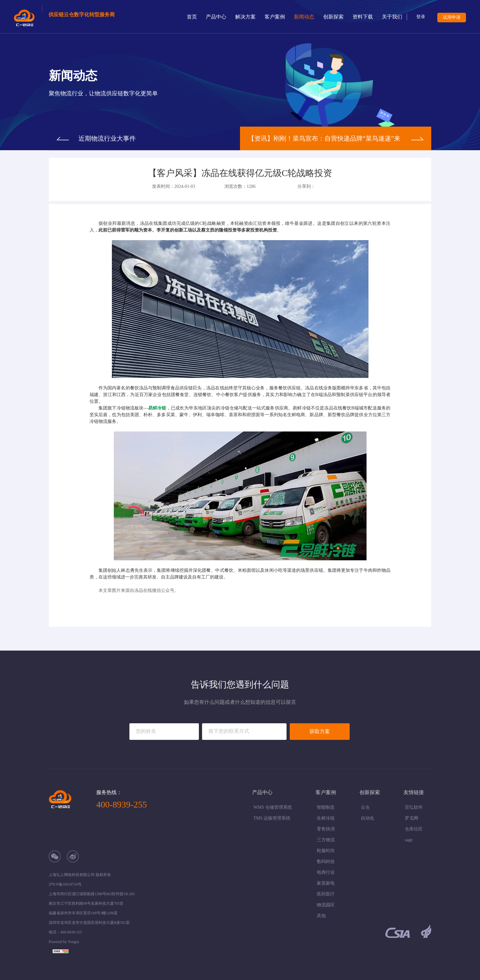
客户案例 (275, 17)
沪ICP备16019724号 (65, 884)
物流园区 (326, 905)
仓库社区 (414, 829)
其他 (321, 916)
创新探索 (333, 17)
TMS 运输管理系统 (272, 818)
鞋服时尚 (326, 851)
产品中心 (216, 17)
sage (409, 840)
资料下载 (363, 17)
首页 (192, 17)
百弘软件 (414, 807)
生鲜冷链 (326, 818)
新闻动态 (304, 17)
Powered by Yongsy (64, 942)
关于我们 (392, 17)
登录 (421, 17)
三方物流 (326, 840)
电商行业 (326, 872)
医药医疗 (326, 894)
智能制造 (326, 807)
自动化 (367, 818)
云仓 (365, 807)
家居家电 (326, 883)
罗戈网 (411, 818)
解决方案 (245, 17)
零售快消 (326, 829)
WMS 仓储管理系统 (273, 807)
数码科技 (326, 862)
